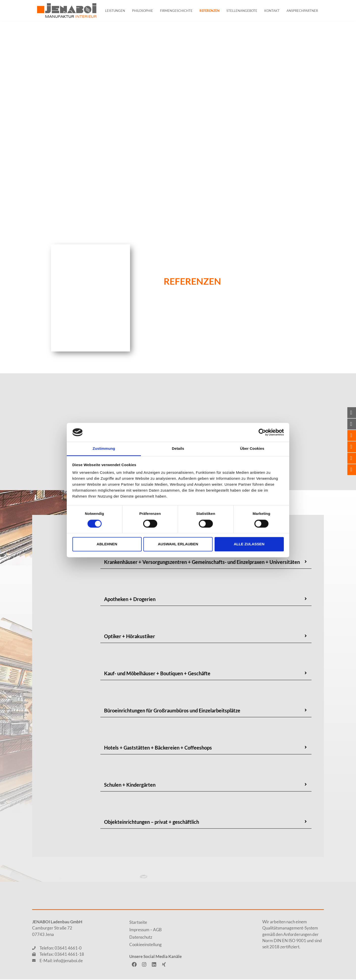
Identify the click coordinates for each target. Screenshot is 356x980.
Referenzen (210, 11)
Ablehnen (107, 544)
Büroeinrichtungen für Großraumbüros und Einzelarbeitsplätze (172, 711)
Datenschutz (141, 938)
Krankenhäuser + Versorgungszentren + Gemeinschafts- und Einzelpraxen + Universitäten (202, 563)
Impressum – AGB (145, 930)
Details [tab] (178, 449)
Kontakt (272, 11)
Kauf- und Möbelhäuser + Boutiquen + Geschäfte (157, 674)
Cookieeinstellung (145, 945)
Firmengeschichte (176, 11)
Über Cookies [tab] (252, 449)
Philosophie (143, 11)
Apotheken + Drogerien (130, 600)
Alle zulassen (249, 544)
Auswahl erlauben (178, 544)
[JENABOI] (67, 11)
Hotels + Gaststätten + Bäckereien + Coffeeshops (158, 748)
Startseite (138, 923)
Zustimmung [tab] (104, 449)
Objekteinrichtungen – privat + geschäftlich (152, 823)
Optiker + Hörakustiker (130, 637)
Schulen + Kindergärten (130, 785)
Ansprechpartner (302, 11)
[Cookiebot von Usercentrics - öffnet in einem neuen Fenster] (262, 432)
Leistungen (115, 11)
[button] (206, 563)
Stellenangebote (242, 11)
